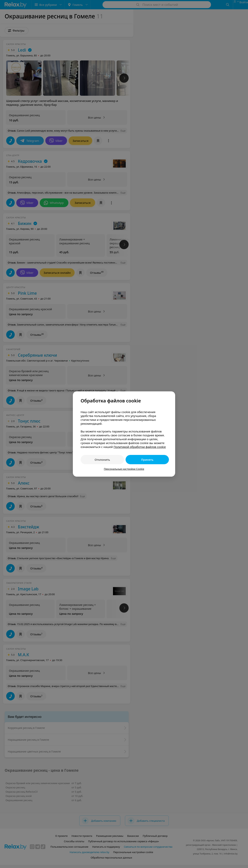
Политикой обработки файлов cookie (140, 447)
